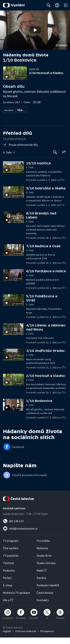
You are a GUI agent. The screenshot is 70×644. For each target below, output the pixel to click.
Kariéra (41, 584)
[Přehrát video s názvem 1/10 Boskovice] (35, 30)
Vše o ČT (8, 607)
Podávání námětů (48, 592)
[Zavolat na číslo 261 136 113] (35, 528)
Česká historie (39, 110)
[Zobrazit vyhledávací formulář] (49, 5)
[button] (35, 30)
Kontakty (43, 607)
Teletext (8, 569)
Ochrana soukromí (26, 638)
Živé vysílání (11, 555)
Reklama (42, 555)
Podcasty (9, 577)
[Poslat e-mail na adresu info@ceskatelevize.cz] (35, 535)
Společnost (58, 110)
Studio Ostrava (46, 569)
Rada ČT (42, 577)
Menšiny (9, 117)
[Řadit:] (64, 158)
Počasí (7, 584)
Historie (9, 110)
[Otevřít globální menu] (66, 5)
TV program (11, 547)
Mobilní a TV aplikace (16, 599)
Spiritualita (24, 117)
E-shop (8, 592)
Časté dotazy (45, 599)
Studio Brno (44, 562)
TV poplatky (11, 562)
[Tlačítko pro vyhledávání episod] (55, 159)
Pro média (43, 547)
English (7, 638)
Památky (22, 110)
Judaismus (40, 117)
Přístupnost (47, 638)
